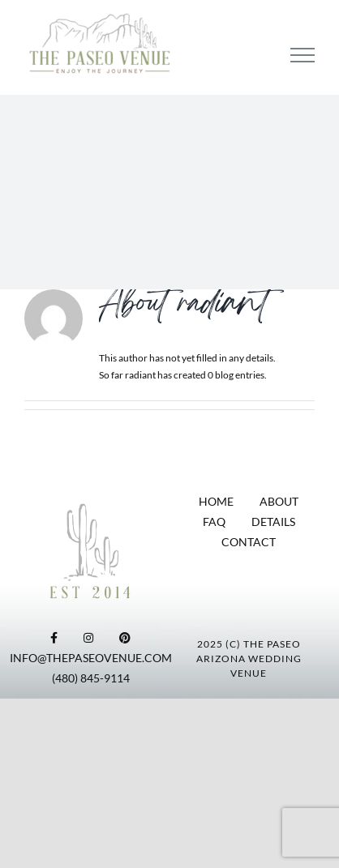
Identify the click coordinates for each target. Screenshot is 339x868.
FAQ (214, 522)
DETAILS (273, 522)
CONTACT (249, 542)
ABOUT (279, 501)
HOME (216, 501)
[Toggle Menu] (303, 55)
